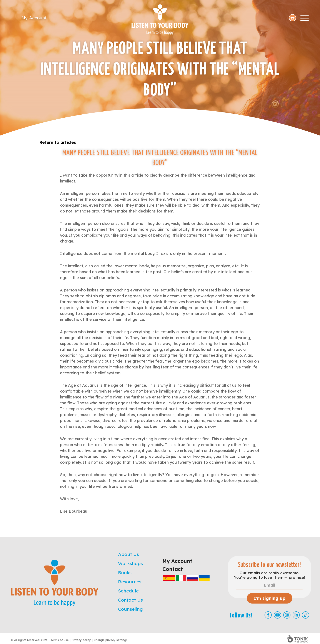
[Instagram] (287, 615)
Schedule (128, 591)
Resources (130, 582)
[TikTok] (306, 615)
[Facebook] (268, 615)
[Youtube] (277, 615)
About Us (128, 554)
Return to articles (58, 142)
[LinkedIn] (296, 615)
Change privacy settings (111, 640)
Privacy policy (81, 640)
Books (125, 572)
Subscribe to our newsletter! (270, 565)
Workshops (130, 563)
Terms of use (60, 640)
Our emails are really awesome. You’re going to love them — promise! (269, 575)
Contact (173, 569)
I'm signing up (270, 598)
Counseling (130, 609)
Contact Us (130, 600)
